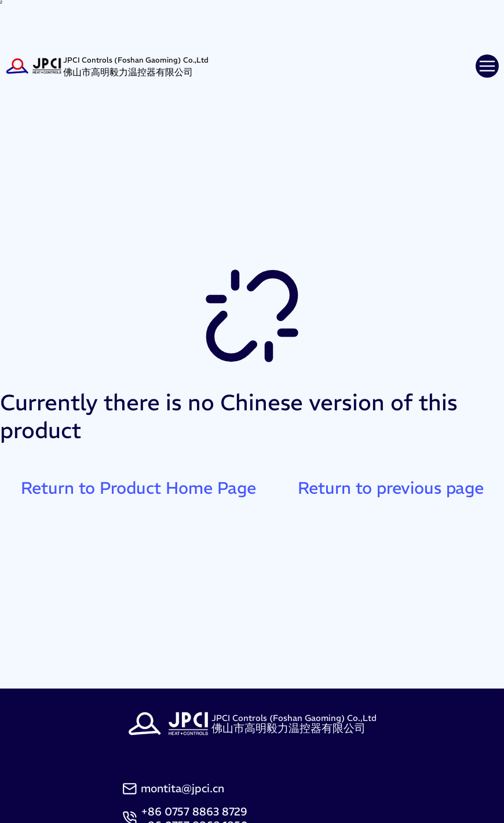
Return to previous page (391, 488)
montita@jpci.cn (182, 788)
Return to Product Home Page (138, 488)
